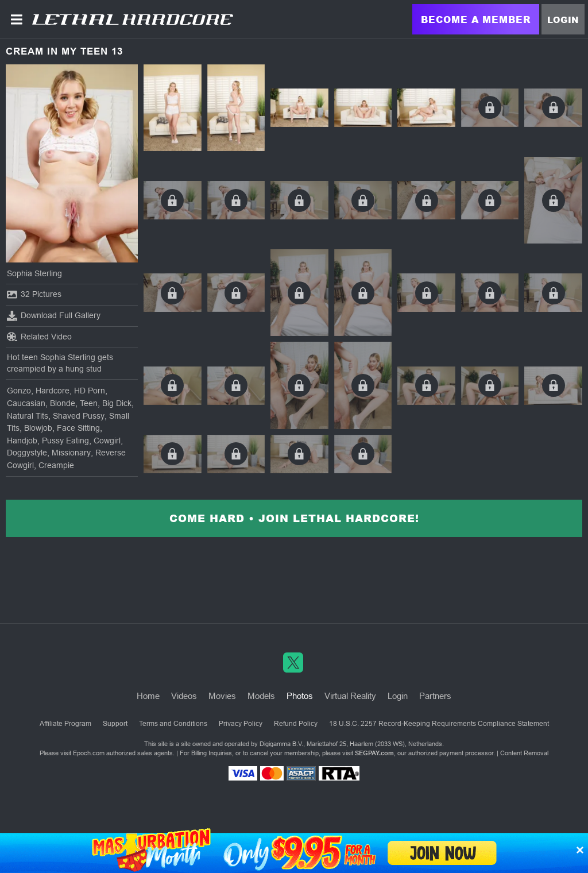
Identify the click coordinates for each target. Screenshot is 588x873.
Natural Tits (28, 416)
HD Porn (90, 391)
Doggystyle (27, 453)
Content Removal (524, 753)
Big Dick (117, 403)
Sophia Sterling (34, 273)
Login (563, 20)
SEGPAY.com (374, 753)
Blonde (63, 403)
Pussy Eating (65, 441)
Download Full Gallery (54, 316)
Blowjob (38, 428)
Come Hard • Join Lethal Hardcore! (294, 518)
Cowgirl (107, 441)
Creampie (56, 465)
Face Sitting (78, 428)
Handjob (22, 441)
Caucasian (26, 403)
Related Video (39, 337)
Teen (89, 403)
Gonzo (19, 391)
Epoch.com (89, 753)
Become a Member (476, 19)
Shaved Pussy (79, 416)
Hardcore (53, 391)
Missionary (71, 453)
